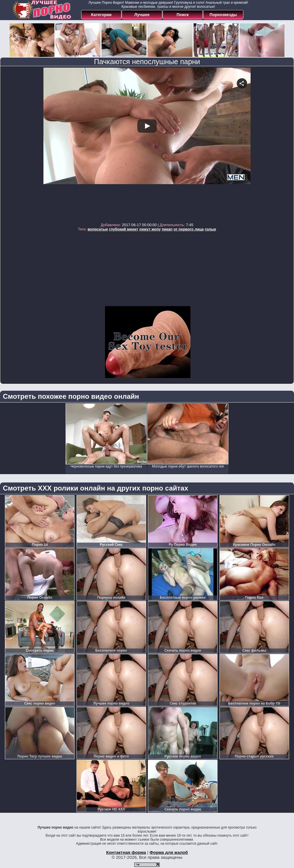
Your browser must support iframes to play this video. (147, 144)
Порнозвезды (223, 15)
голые (210, 229)
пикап (167, 229)
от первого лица (189, 229)
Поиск (183, 15)
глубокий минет (124, 229)
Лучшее (142, 15)
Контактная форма (126, 852)
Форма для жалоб (169, 852)
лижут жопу (150, 229)
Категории (101, 15)
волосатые (98, 229)
